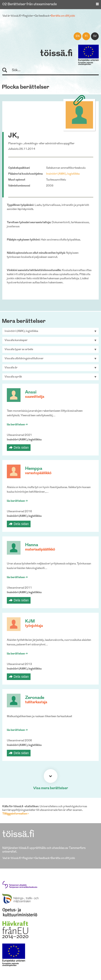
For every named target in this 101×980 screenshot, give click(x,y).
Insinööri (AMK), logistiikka (63, 174)
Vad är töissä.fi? (12, 16)
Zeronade (35, 698)
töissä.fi (56, 54)
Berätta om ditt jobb (63, 16)
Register (28, 16)
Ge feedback (42, 16)
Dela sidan (21, 447)
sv (95, 36)
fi (86, 36)
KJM (30, 622)
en (78, 36)
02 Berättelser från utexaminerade (30, 4)
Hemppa (34, 469)
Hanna (32, 545)
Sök (7, 70)
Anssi (31, 392)
